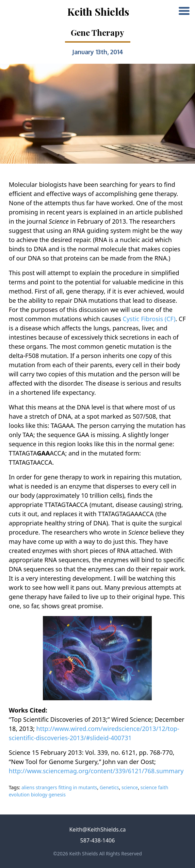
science (130, 787)
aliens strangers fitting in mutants (59, 787)
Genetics (109, 787)
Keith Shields (98, 12)
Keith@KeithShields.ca (97, 829)
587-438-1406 (98, 840)
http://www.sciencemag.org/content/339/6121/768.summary (96, 771)
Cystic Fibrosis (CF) (149, 319)
